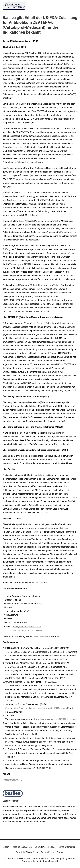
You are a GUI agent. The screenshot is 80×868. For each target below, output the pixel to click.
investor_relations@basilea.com (28, 630)
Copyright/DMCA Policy (27, 852)
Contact (60, 852)
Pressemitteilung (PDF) (14, 780)
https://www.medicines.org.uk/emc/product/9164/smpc (40, 708)
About (6, 847)
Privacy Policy (47, 852)
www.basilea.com (42, 636)
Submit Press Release (45, 847)
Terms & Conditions (67, 847)
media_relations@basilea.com (27, 627)
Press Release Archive (22, 847)
